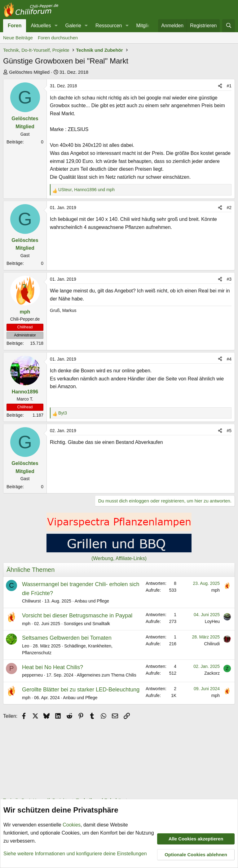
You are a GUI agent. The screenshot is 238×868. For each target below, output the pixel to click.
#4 (229, 359)
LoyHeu (212, 621)
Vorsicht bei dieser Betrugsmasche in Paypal (77, 616)
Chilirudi (212, 644)
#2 (229, 208)
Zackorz (212, 673)
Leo (26, 646)
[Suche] (229, 26)
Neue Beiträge (18, 38)
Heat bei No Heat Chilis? (53, 667)
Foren (15, 26)
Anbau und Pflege (92, 601)
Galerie (73, 26)
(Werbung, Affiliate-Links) (119, 558)
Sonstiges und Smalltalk (87, 624)
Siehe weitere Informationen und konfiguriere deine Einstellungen (75, 854)
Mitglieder (147, 26)
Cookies (72, 825)
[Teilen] (220, 86)
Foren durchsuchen (58, 38)
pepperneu (32, 675)
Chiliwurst (31, 601)
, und (86, 190)
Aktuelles (41, 26)
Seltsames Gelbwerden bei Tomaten (67, 638)
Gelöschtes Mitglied (29, 72)
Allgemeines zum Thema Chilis (107, 675)
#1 (229, 86)
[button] (56, 26)
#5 (229, 431)
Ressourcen (109, 26)
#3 (229, 279)
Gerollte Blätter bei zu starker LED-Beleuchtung (81, 690)
